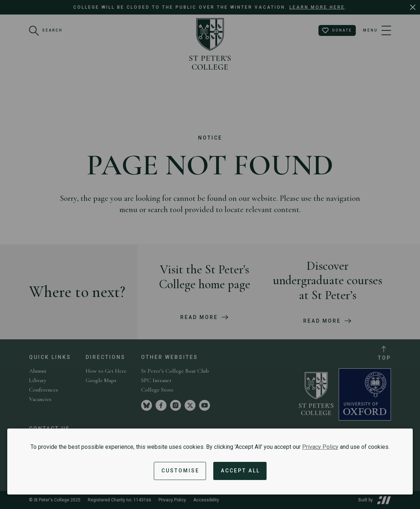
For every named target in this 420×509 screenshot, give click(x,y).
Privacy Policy (320, 447)
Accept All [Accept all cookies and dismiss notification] (240, 471)
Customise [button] (180, 471)
